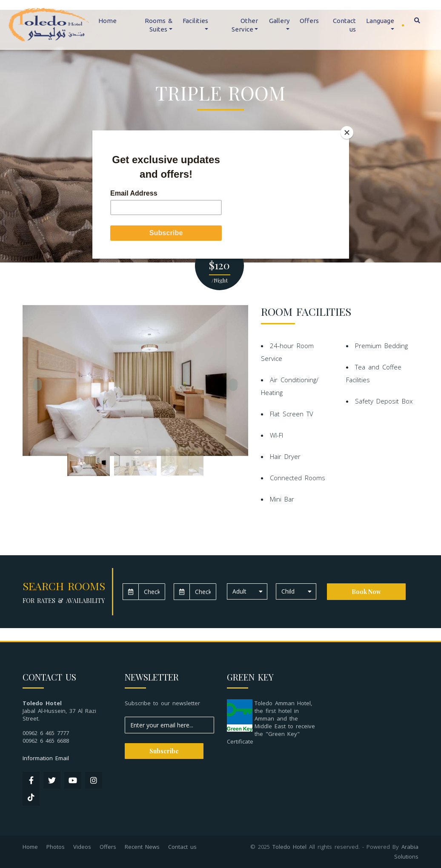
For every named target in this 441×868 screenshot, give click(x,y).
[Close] (347, 133)
